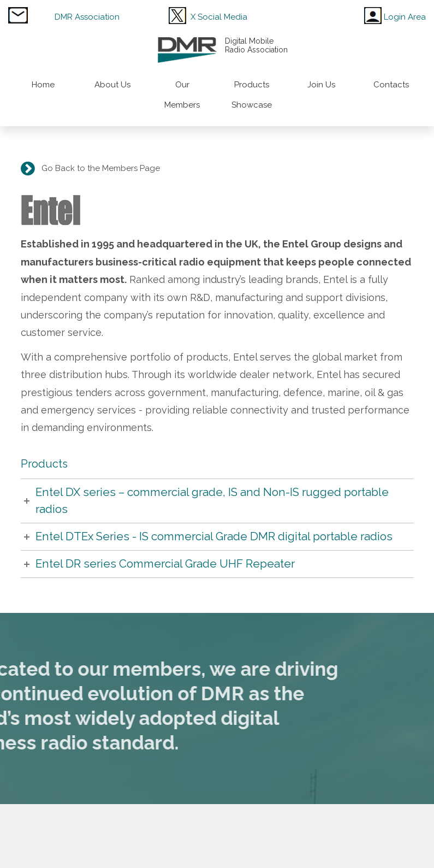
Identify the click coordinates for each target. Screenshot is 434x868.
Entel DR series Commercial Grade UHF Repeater (165, 564)
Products (44, 464)
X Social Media (219, 17)
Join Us (321, 85)
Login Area (405, 17)
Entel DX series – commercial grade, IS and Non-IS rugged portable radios (212, 501)
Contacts (391, 85)
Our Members (182, 95)
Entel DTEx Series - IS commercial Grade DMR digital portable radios (214, 536)
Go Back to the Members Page (99, 168)
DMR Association (87, 17)
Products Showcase (252, 95)
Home (43, 85)
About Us (112, 85)
